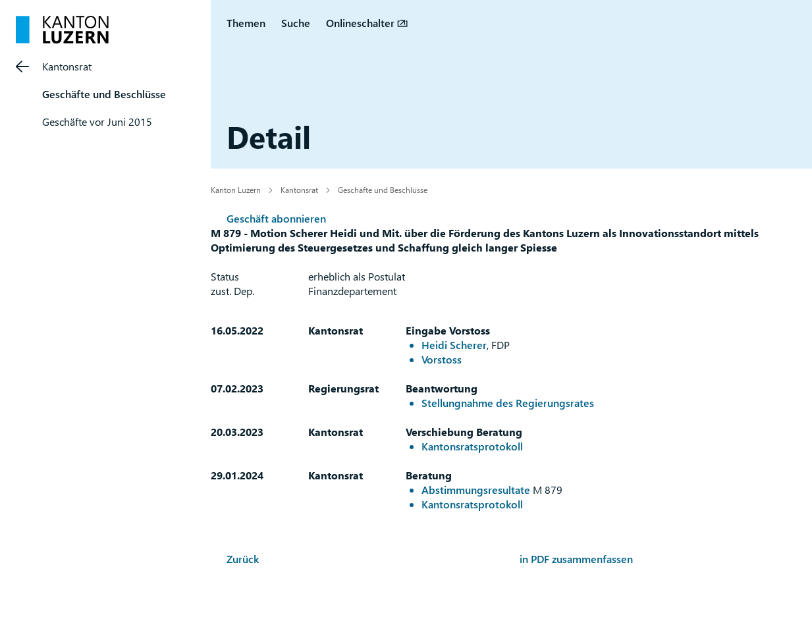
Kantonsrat (67, 66)
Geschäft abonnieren (276, 218)
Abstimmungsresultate (476, 490)
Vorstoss (442, 359)
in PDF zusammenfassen (576, 559)
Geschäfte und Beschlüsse (104, 94)
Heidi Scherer (454, 345)
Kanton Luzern (236, 190)
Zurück (243, 559)
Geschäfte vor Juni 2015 (97, 121)
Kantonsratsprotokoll (472, 446)
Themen (246, 23)
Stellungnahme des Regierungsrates (508, 403)
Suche (296, 23)
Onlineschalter (360, 23)
